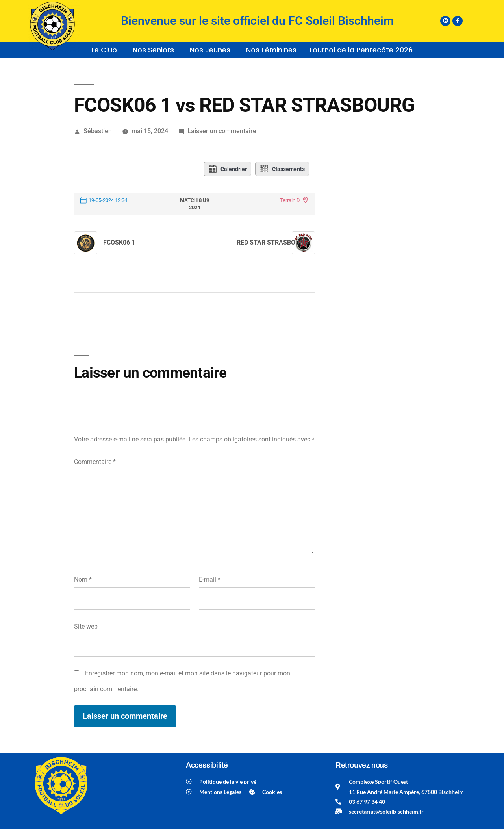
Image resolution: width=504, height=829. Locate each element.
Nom (83, 580)
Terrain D (290, 200)
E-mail (210, 580)
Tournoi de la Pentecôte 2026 (360, 50)
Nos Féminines (271, 50)
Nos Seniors (153, 50)
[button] (106, 50)
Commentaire (95, 462)
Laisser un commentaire (222, 131)
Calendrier (227, 169)
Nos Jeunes (210, 50)
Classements (282, 169)
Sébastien (98, 131)
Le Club (104, 50)
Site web (86, 626)
